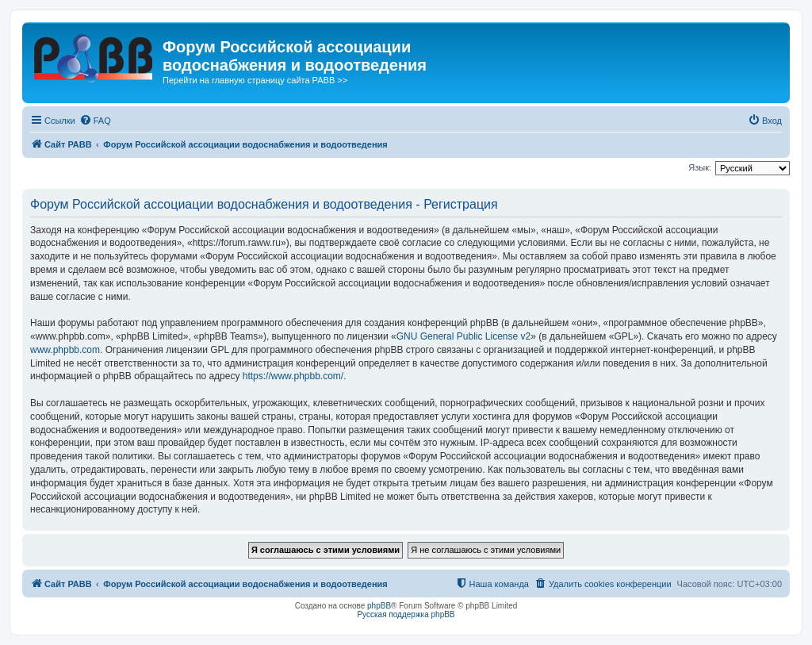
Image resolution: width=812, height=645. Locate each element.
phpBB (379, 606)
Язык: (700, 167)
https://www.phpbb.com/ (293, 376)
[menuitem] (95, 121)
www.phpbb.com (65, 350)
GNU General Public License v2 (463, 336)
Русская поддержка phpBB (406, 614)
